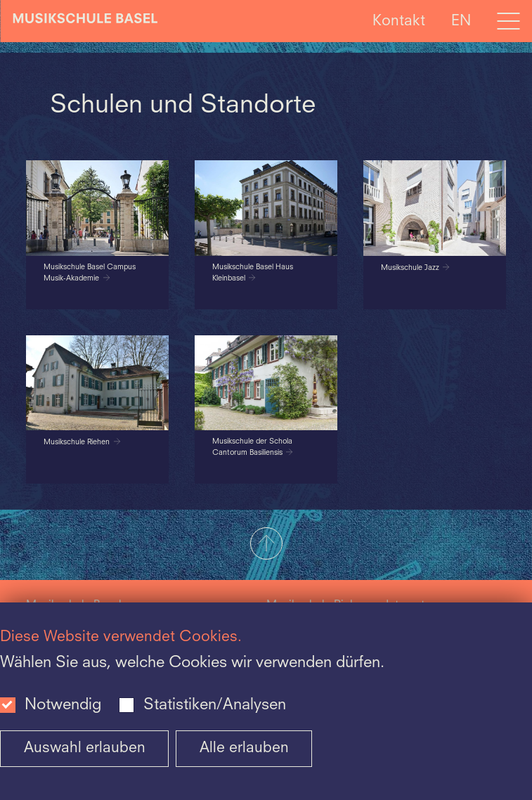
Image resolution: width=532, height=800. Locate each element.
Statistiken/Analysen (215, 705)
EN (461, 21)
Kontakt (399, 21)
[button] (266, 545)
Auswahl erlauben (85, 748)
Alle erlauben (244, 748)
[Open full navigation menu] (508, 21)
